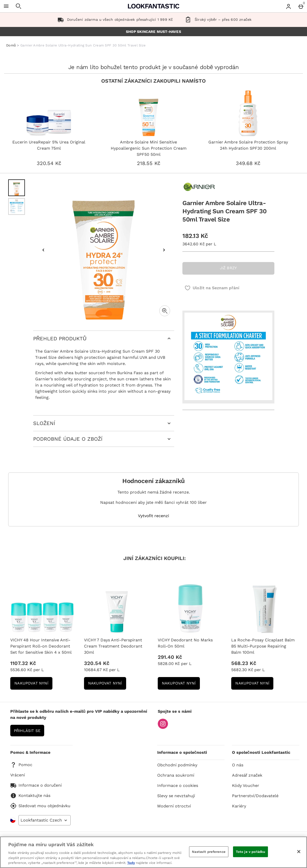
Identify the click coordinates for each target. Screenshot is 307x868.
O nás (238, 765)
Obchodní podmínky (177, 765)
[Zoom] (165, 311)
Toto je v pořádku (250, 852)
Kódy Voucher (246, 785)
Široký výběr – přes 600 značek (217, 20)
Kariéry (239, 806)
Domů (11, 45)
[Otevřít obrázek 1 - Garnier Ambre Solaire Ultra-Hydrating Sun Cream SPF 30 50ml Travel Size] (17, 188)
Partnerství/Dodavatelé (255, 796)
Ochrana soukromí (176, 775)
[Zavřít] (299, 852)
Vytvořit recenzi (154, 516)
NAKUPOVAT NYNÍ (33, 685)
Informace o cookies (178, 785)
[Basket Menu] (301, 6)
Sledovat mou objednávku (40, 806)
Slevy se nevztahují (176, 796)
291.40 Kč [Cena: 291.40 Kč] (170, 657)
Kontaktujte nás (30, 796)
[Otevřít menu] (6, 6)
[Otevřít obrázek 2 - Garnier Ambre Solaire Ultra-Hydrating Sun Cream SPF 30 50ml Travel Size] (17, 206)
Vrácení (18, 775)
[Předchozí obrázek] (43, 250)
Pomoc (21, 765)
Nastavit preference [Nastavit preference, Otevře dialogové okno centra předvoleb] (209, 852)
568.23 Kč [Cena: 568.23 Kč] (244, 663)
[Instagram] (163, 727)
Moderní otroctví (174, 806)
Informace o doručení (36, 785)
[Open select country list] (45, 820)
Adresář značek (247, 775)
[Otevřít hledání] (18, 6)
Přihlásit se (27, 731)
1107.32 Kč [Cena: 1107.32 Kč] (23, 663)
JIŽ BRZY (228, 268)
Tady (131, 863)
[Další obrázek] (164, 250)
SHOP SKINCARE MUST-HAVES (154, 32)
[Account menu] (289, 6)
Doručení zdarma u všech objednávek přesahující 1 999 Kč (114, 20)
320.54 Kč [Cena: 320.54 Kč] (97, 663)
